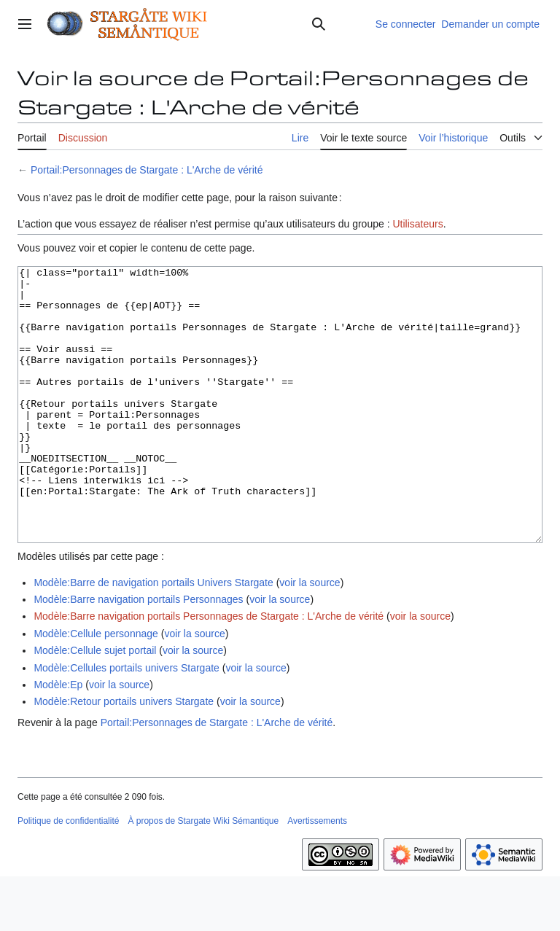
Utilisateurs (417, 224)
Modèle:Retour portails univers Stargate (124, 756)
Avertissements (317, 876)
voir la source (310, 637)
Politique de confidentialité (68, 876)
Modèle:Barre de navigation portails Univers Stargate (153, 637)
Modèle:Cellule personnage (96, 688)
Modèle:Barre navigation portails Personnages (138, 654)
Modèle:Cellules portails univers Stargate (126, 722)
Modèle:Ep (58, 739)
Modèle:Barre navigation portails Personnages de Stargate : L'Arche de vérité (209, 671)
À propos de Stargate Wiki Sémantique (203, 876)
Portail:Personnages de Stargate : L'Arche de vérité (147, 170)
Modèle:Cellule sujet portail (95, 705)
